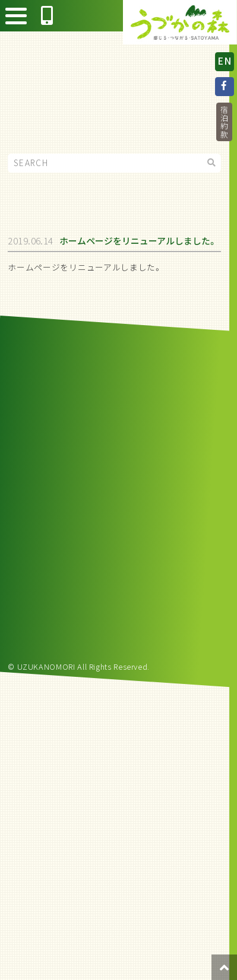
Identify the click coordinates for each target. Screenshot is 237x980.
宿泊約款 (224, 122)
